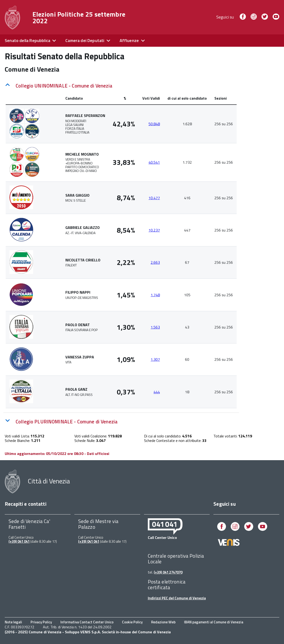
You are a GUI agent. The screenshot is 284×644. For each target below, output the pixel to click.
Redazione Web (163, 622)
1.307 (155, 359)
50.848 (154, 124)
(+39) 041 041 (19, 541)
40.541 (154, 162)
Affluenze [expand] (129, 40)
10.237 (154, 230)
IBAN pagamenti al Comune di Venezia (214, 622)
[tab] (121, 85)
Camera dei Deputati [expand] (85, 40)
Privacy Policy (41, 622)
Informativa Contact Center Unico (87, 622)
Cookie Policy (132, 622)
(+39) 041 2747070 (168, 572)
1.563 (155, 327)
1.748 (155, 295)
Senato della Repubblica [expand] (27, 40)
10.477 (154, 198)
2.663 (155, 262)
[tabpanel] (121, 250)
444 (157, 392)
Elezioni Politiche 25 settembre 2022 (79, 18)
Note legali (13, 622)
